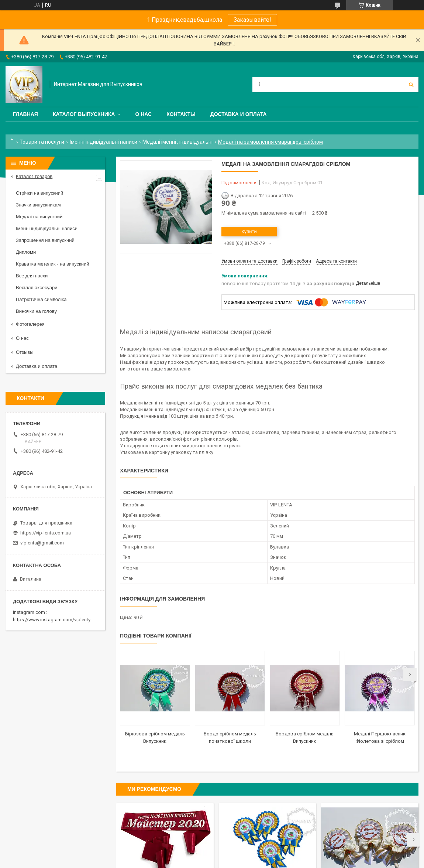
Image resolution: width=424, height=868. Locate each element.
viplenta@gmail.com (42, 543)
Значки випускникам (38, 205)
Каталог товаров (34, 176)
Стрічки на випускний (39, 193)
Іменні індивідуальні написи (104, 142)
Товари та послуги (42, 142)
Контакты (181, 114)
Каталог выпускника (84, 114)
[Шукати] (411, 85)
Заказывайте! (252, 20)
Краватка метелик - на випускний (52, 264)
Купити (249, 231)
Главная (25, 114)
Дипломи (26, 252)
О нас (143, 114)
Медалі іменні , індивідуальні (177, 142)
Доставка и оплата (239, 114)
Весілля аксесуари (37, 288)
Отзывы (25, 352)
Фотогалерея (30, 324)
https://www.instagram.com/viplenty (52, 620)
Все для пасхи (32, 276)
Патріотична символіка (41, 299)
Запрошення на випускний (45, 240)
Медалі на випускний (39, 217)
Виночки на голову (36, 311)
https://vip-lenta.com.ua (46, 533)
